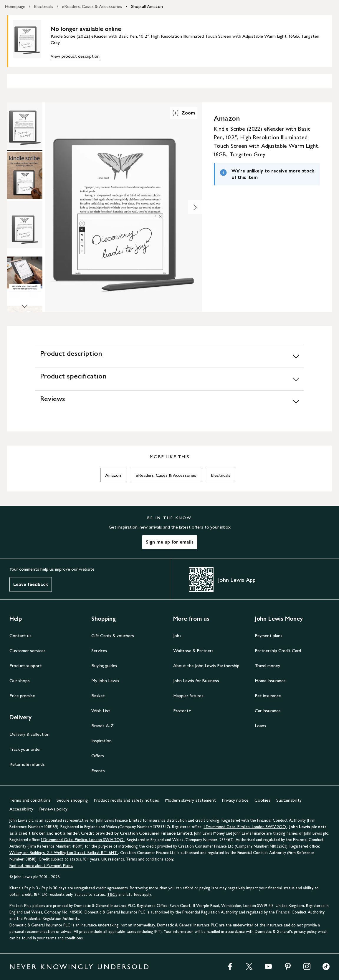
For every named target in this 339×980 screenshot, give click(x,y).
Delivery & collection (29, 734)
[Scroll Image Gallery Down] (25, 307)
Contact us (20, 636)
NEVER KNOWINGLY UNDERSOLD (80, 967)
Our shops (20, 681)
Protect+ (182, 711)
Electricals (44, 6)
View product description (75, 56)
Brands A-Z (102, 726)
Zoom (183, 113)
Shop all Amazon (147, 6)
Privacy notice (235, 800)
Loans (261, 726)
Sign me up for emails (170, 542)
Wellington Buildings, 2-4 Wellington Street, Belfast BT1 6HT (64, 853)
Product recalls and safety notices (126, 800)
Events (98, 771)
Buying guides (104, 666)
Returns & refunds (27, 764)
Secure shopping (72, 800)
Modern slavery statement (190, 800)
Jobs (177, 636)
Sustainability (289, 800)
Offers (98, 756)
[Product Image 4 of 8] (25, 274)
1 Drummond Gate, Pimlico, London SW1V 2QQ (245, 827)
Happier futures (188, 696)
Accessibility (21, 809)
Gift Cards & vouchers (113, 636)
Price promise (22, 696)
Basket (98, 696)
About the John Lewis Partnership (206, 666)
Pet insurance (268, 696)
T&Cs (112, 895)
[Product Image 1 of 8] (25, 126)
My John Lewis (105, 681)
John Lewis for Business (196, 681)
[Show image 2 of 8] (195, 207)
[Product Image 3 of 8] (25, 225)
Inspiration (101, 741)
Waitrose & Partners (193, 651)
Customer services (28, 651)
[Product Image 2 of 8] (25, 175)
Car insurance (268, 711)
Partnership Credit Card (278, 651)
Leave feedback (31, 584)
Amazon (113, 475)
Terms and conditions (30, 800)
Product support (26, 666)
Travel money (267, 666)
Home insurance (270, 681)
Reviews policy (53, 809)
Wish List (101, 711)
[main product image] (32, 41)
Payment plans (269, 636)
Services (99, 651)
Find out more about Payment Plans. (41, 866)
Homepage (15, 6)
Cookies (262, 800)
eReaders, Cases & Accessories (92, 6)
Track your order (25, 749)
